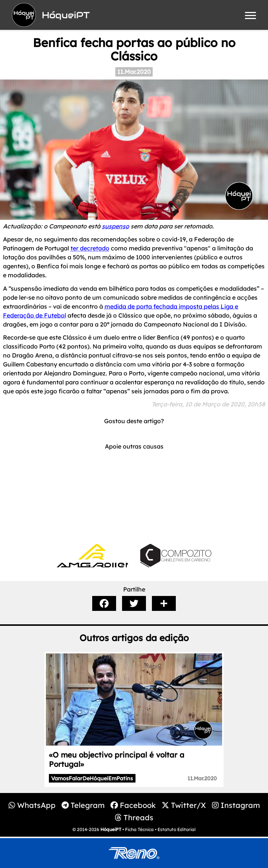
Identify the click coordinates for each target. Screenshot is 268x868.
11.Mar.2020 (134, 72)
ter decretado (90, 248)
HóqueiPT (111, 829)
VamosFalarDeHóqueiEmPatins (92, 778)
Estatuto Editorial (177, 829)
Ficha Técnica (139, 829)
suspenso (116, 226)
